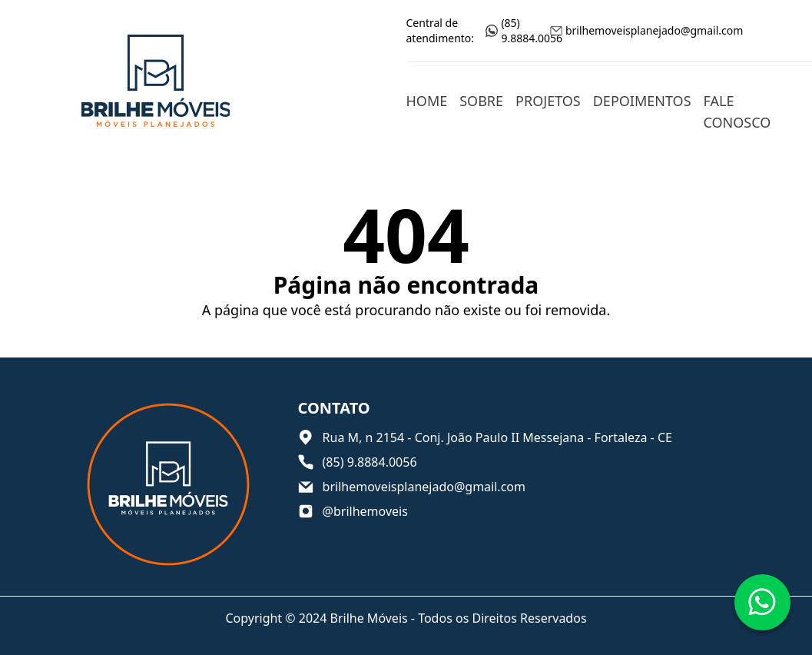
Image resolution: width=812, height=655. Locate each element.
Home (427, 101)
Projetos (548, 101)
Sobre (481, 101)
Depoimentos (642, 101)
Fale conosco (737, 111)
